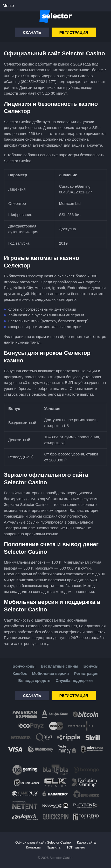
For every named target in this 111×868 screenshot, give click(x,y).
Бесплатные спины (59, 666)
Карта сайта (86, 842)
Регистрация (74, 32)
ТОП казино (76, 847)
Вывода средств (34, 680)
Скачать (32, 32)
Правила (54, 847)
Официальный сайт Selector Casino (43, 842)
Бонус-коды (24, 666)
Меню (8, 6)
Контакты (33, 847)
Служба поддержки (74, 680)
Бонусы (91, 666)
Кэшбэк (20, 673)
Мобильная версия (50, 673)
